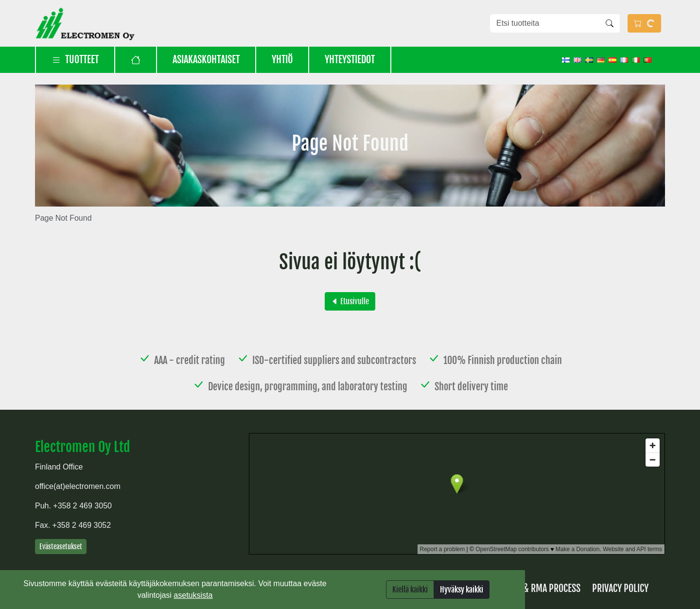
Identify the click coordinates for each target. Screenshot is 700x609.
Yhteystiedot (350, 60)
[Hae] (610, 23)
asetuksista (193, 595)
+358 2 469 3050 (82, 506)
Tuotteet (75, 60)
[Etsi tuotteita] (545, 23)
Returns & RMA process (534, 588)
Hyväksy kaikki (462, 590)
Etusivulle (350, 301)
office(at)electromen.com (78, 486)
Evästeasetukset (61, 547)
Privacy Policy (620, 588)
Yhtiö (282, 60)
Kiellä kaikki (410, 590)
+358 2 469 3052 (82, 525)
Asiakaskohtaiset (206, 60)
